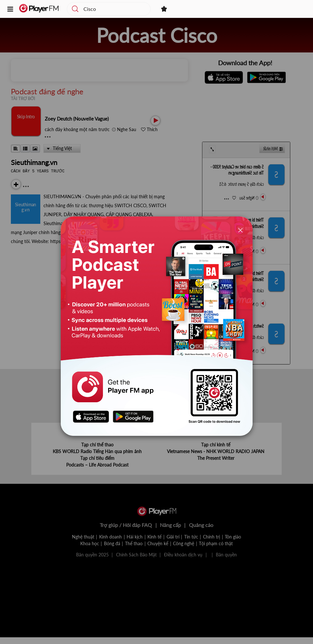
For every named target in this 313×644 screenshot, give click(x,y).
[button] (10, 10)
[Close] (240, 230)
